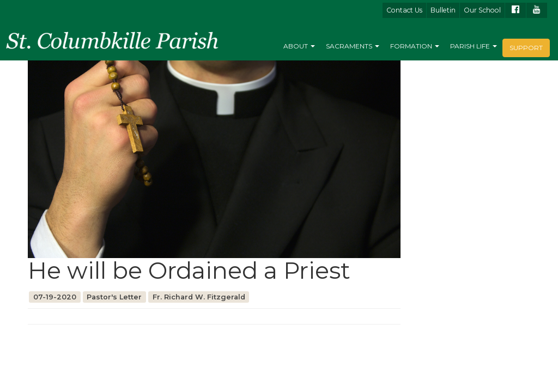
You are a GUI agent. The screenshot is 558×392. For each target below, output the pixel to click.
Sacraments (353, 46)
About (299, 46)
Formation (415, 46)
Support (526, 48)
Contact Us (404, 10)
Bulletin (443, 10)
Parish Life (474, 46)
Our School (482, 10)
